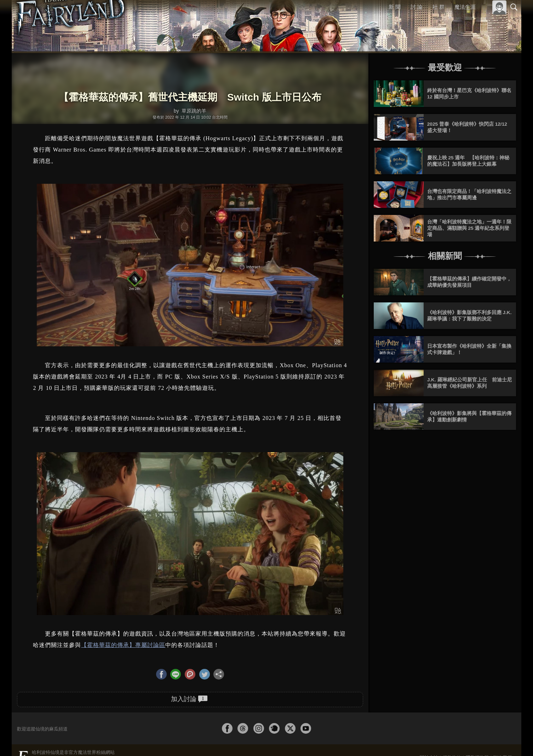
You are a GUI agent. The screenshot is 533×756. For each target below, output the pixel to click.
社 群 (439, 7)
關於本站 (429, 732)
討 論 (417, 7)
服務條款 (452, 732)
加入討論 (189, 673)
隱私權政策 (477, 732)
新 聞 (395, 7)
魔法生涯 (465, 7)
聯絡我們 (503, 732)
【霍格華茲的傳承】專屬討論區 (123, 620)
